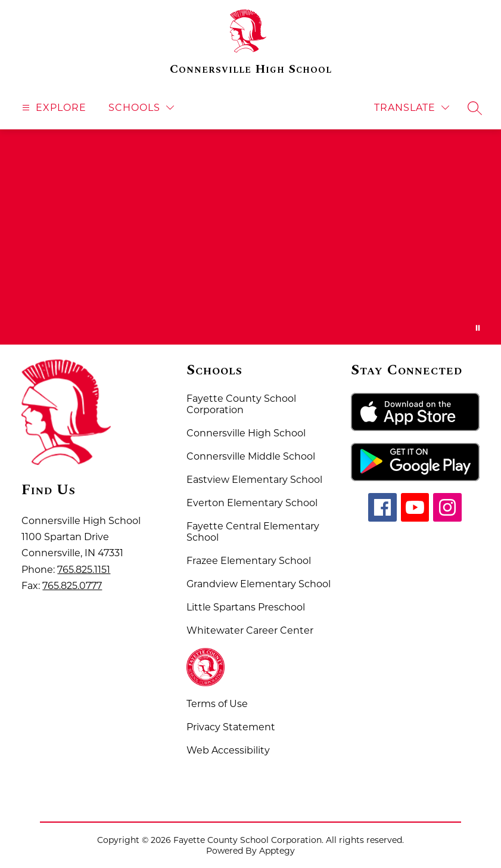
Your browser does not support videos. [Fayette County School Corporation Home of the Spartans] (251, 237)
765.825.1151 (84, 570)
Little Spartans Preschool (246, 607)
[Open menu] (53, 108)
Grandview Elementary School (259, 584)
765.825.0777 (72, 586)
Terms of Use (217, 704)
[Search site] (475, 108)
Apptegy (277, 851)
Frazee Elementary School (249, 561)
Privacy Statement (231, 727)
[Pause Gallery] (478, 328)
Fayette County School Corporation (241, 404)
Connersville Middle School (251, 456)
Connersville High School (246, 433)
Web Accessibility (228, 750)
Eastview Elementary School (254, 480)
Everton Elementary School (252, 503)
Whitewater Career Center (250, 630)
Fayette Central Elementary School (253, 532)
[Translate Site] (412, 108)
